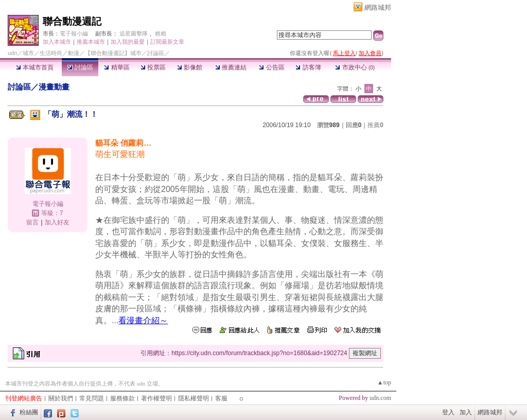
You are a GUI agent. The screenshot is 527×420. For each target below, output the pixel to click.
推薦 (375, 125)
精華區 (117, 67)
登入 (448, 412)
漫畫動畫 (54, 87)
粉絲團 (29, 412)
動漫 (74, 53)
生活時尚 (51, 53)
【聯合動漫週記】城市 (113, 53)
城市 (28, 53)
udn (12, 53)
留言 (32, 222)
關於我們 (61, 398)
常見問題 (92, 398)
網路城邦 (378, 7)
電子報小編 (74, 33)
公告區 (271, 67)
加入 (466, 412)
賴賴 (161, 33)
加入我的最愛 (128, 42)
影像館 (190, 67)
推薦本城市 (91, 42)
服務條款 (122, 398)
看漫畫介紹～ (143, 320)
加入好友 (57, 222)
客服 (221, 398)
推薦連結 (231, 67)
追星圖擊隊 (134, 33)
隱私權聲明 (194, 398)
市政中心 (355, 67)
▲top (384, 382)
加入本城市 (57, 42)
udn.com (380, 398)
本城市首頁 (35, 67)
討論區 (80, 67)
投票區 (153, 67)
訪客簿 (308, 67)
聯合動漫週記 (72, 21)
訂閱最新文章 (167, 42)
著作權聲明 (156, 398)
